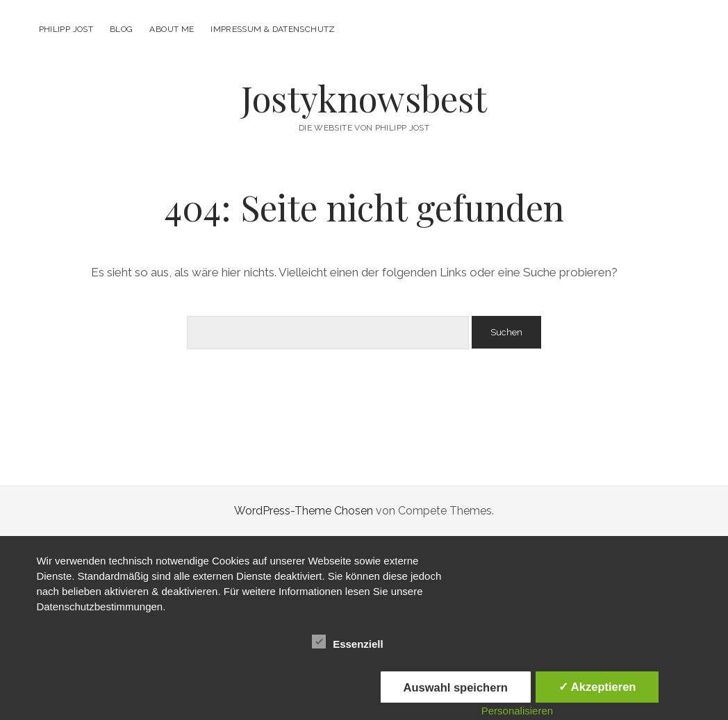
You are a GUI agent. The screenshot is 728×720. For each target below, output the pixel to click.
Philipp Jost (66, 29)
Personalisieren (517, 711)
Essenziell (348, 642)
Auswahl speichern (456, 687)
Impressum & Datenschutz (273, 29)
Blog (121, 29)
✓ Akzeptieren (597, 687)
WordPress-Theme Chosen (304, 511)
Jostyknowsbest (364, 98)
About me (172, 29)
